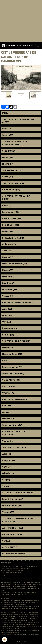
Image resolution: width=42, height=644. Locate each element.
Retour (21, 95)
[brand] (17, 46)
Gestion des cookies (21, 641)
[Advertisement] (21, 21)
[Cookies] (5, 640)
